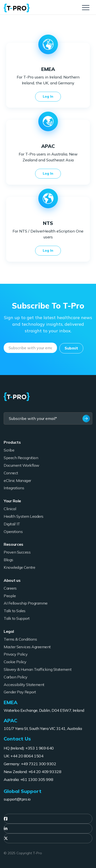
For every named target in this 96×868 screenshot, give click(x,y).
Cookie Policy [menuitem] (15, 662)
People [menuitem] (10, 596)
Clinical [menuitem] (10, 509)
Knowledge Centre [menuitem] (19, 567)
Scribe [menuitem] (9, 450)
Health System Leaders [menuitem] (24, 516)
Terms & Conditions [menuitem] (20, 639)
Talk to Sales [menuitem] (15, 611)
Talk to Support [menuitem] (17, 618)
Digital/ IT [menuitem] (12, 524)
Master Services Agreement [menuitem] (27, 647)
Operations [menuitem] (13, 531)
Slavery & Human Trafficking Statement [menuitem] (38, 669)
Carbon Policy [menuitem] (16, 677)
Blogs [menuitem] (8, 560)
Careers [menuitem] (10, 588)
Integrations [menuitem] (14, 488)
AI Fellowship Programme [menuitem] (26, 603)
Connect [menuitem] (11, 473)
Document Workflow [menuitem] (21, 465)
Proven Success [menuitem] (17, 552)
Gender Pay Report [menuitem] (20, 692)
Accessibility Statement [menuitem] (24, 685)
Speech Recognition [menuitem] (21, 458)
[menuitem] (48, 819)
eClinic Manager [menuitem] (17, 480)
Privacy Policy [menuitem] (16, 654)
